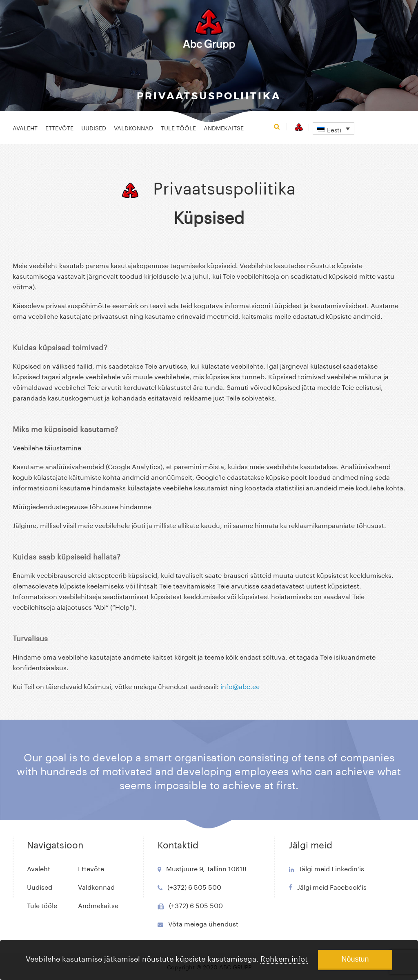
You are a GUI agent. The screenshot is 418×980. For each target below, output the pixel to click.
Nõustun (355, 959)
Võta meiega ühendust (203, 923)
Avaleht (25, 128)
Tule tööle (178, 128)
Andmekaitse (224, 128)
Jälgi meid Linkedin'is (331, 868)
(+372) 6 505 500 (194, 886)
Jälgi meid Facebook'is (332, 886)
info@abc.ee (240, 686)
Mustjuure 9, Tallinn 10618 (206, 868)
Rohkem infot (284, 958)
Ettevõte (59, 128)
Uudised (94, 128)
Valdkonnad (133, 128)
